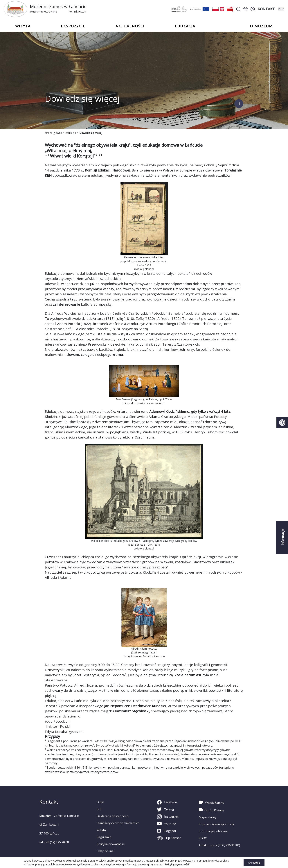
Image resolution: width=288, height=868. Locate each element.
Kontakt (266, 9)
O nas (101, 802)
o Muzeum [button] (261, 26)
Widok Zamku (211, 802)
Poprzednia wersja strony (216, 824)
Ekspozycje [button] (73, 26)
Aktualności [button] (130, 26)
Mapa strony (208, 817)
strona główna (53, 133)
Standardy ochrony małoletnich (118, 823)
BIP (99, 809)
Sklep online (105, 851)
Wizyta (101, 830)
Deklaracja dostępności (113, 816)
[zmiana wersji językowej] (281, 9)
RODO (203, 838)
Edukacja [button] (185, 26)
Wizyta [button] (23, 26)
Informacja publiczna (213, 831)
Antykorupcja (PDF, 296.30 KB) (219, 845)
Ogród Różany (211, 810)
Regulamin (104, 837)
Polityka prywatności (111, 844)
